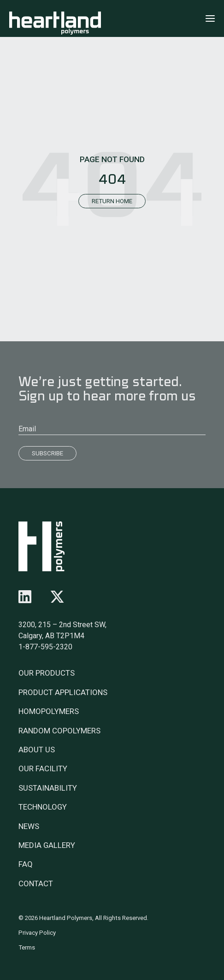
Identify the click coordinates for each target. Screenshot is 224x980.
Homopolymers (49, 711)
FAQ (26, 864)
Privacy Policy (37, 933)
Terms (27, 947)
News (29, 826)
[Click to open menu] (210, 18)
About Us (37, 750)
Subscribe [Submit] (47, 453)
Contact (36, 883)
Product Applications (63, 692)
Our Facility (43, 768)
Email (27, 429)
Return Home (112, 201)
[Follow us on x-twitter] (57, 597)
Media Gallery (47, 845)
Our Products (47, 673)
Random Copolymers (59, 731)
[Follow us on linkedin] (25, 597)
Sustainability (48, 788)
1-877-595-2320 (45, 647)
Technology (43, 807)
